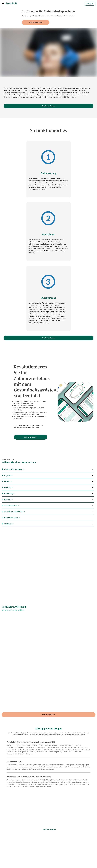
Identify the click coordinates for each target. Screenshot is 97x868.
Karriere (50, 841)
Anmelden (90, 4)
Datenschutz (28, 860)
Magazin (63, 860)
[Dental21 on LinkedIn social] (25, 846)
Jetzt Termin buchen (36, 22)
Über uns (80, 842)
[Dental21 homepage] (11, 4)
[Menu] (3, 4)
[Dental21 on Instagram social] (20, 846)
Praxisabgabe (65, 841)
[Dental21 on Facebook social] (15, 846)
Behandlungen (34, 841)
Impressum (46, 860)
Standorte (17, 841)
